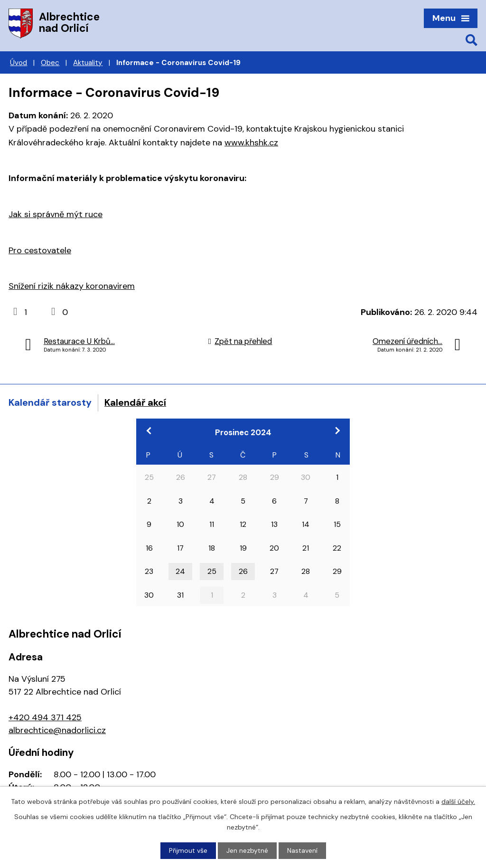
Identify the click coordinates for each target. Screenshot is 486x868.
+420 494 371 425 (45, 717)
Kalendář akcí (135, 402)
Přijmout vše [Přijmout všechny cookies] (188, 850)
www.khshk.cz (251, 143)
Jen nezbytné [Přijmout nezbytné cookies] (247, 850)
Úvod (19, 63)
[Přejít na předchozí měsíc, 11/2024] (149, 430)
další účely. (458, 801)
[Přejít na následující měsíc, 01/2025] (337, 430)
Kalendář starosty (50, 402)
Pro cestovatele (40, 250)
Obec (50, 63)
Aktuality (88, 63)
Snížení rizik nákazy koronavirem (72, 286)
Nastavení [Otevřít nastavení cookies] (302, 850)
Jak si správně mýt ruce (56, 214)
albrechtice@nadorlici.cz (57, 730)
